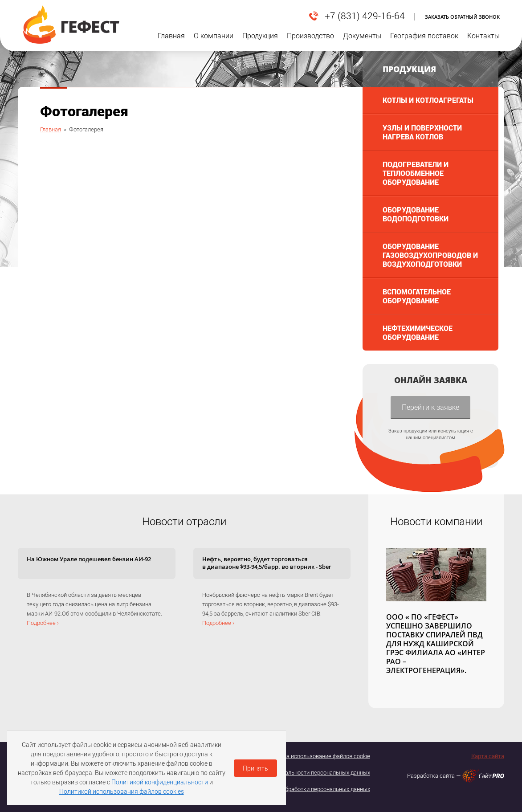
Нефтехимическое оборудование (418, 333)
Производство (310, 41)
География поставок (424, 41)
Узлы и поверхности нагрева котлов (422, 132)
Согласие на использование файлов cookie (314, 756)
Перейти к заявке (430, 407)
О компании (214, 41)
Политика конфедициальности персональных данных (300, 772)
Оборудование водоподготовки (416, 214)
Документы (362, 41)
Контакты (483, 41)
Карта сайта (488, 756)
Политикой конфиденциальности (160, 782)
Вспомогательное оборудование (417, 296)
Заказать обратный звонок (462, 17)
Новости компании (436, 521)
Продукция (260, 41)
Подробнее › (43, 623)
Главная (171, 41)
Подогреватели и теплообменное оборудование (416, 173)
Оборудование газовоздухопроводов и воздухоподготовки (430, 255)
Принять (255, 768)
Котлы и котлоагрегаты (428, 100)
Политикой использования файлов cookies (122, 791)
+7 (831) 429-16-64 (365, 16)
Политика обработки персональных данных (313, 789)
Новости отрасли (184, 521)
